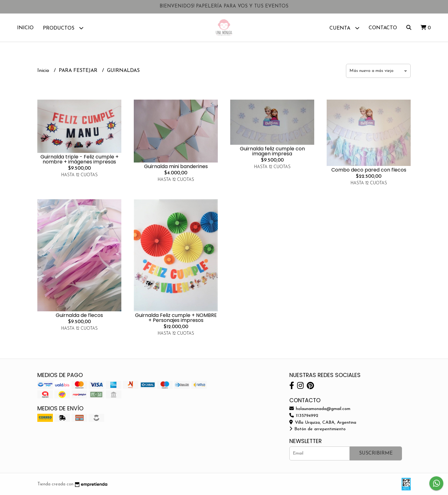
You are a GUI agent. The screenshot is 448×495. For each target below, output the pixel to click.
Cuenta (344, 28)
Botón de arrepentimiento (317, 429)
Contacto (383, 28)
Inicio (25, 28)
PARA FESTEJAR (79, 71)
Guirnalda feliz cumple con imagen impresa (272, 151)
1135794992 (304, 416)
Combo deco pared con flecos (369, 170)
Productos (63, 28)
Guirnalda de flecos (79, 315)
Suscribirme (376, 453)
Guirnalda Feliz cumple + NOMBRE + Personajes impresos (176, 318)
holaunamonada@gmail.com (320, 409)
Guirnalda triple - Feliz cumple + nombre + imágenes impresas (79, 159)
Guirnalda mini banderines (176, 166)
